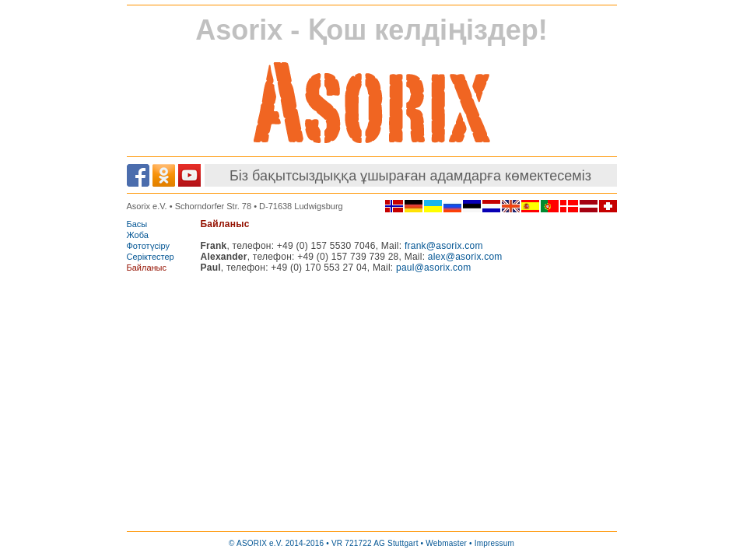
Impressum (494, 543)
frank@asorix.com (444, 246)
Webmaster (446, 543)
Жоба (138, 235)
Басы (137, 224)
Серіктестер (151, 257)
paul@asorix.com (433, 268)
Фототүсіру (149, 246)
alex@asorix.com (465, 257)
